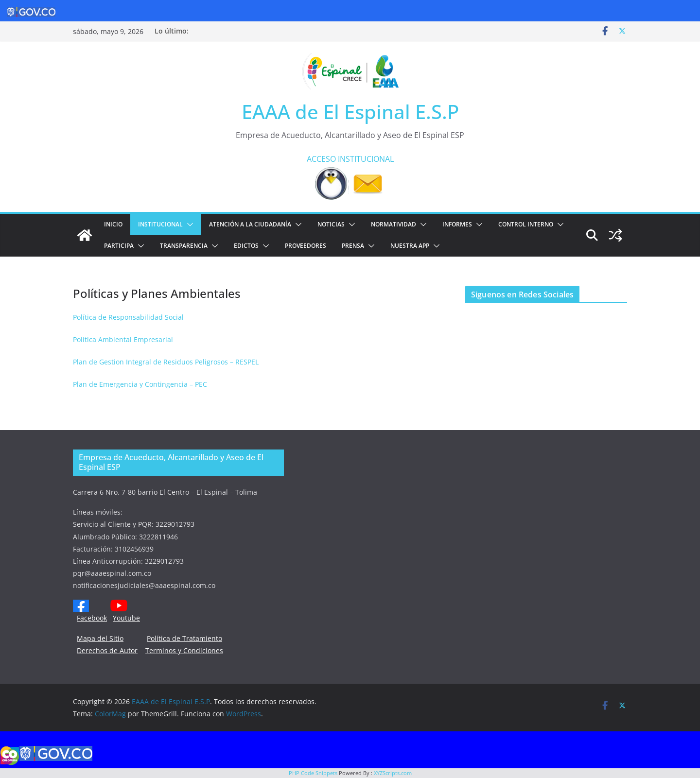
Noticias (331, 224)
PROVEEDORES (306, 246)
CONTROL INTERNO (526, 224)
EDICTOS (246, 246)
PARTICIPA (119, 246)
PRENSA (353, 246)
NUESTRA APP (410, 246)
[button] (188, 225)
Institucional (160, 224)
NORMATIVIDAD (394, 224)
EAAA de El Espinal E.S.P (350, 112)
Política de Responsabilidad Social (128, 317)
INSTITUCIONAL (366, 159)
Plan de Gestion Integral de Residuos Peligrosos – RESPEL (166, 362)
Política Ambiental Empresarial (123, 339)
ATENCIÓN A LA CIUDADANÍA (250, 224)
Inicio (113, 224)
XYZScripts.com (393, 773)
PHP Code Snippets (313, 773)
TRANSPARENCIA (184, 246)
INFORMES (457, 224)
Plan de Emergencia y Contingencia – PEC (140, 384)
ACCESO (321, 159)
